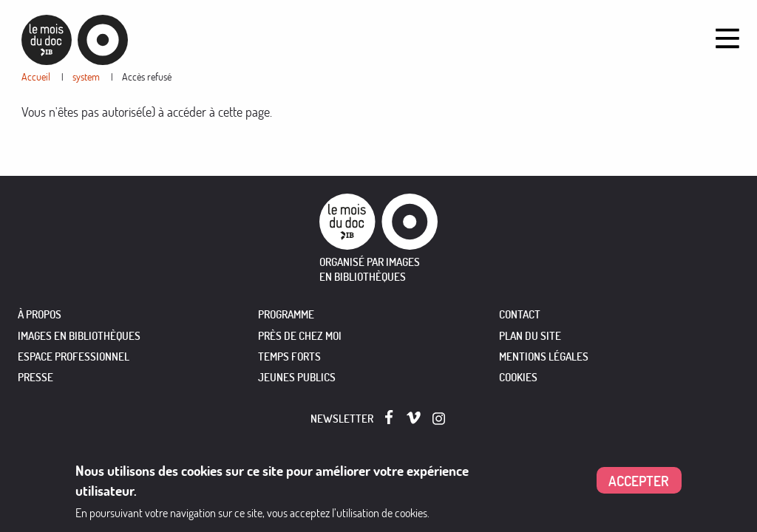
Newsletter (342, 419)
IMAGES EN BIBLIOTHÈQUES (79, 336)
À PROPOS (40, 314)
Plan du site (530, 336)
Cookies (518, 377)
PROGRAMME (286, 314)
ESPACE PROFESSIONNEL (74, 357)
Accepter (639, 481)
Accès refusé (147, 76)
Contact (520, 314)
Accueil (36, 76)
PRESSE (35, 377)
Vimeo (414, 418)
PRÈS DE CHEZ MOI (300, 336)
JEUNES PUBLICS (297, 377)
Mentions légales (544, 357)
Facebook (392, 417)
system (86, 76)
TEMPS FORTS (289, 357)
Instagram (439, 419)
